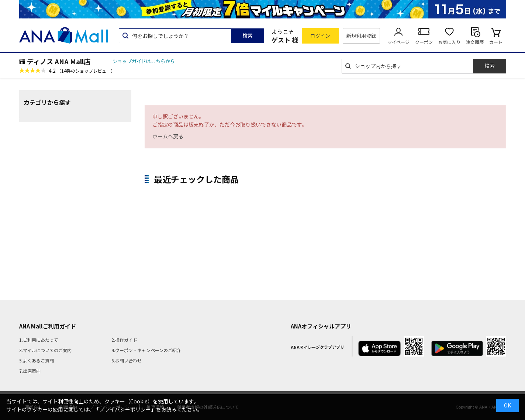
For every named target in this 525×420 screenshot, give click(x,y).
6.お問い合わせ (127, 360)
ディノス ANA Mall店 (59, 61)
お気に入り (449, 42)
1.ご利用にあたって (39, 340)
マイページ (398, 42)
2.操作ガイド (124, 340)
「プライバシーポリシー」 (125, 409)
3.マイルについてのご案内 (45, 350)
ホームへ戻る (168, 136)
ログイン (320, 36)
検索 (248, 35)
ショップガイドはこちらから (144, 61)
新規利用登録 (361, 36)
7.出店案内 (30, 371)
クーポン (424, 42)
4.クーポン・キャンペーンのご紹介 (146, 350)
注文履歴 (475, 42)
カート (496, 42)
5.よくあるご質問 (37, 360)
